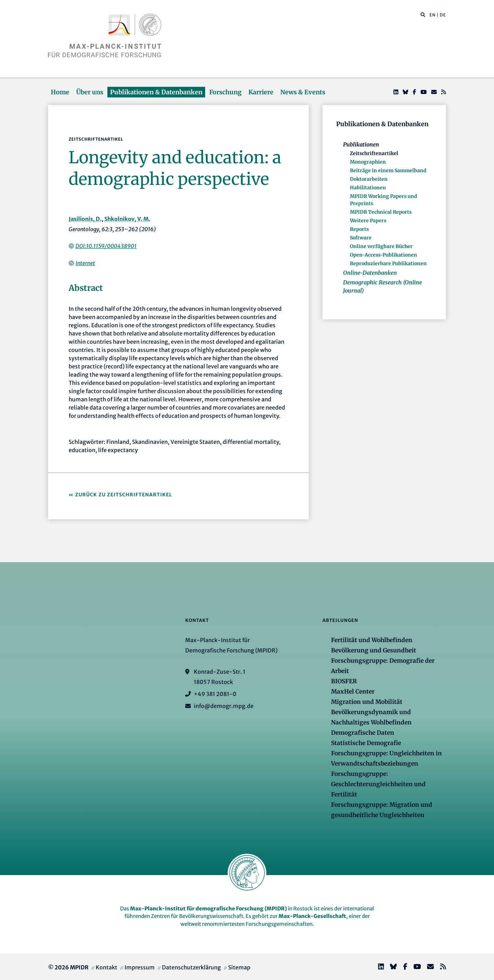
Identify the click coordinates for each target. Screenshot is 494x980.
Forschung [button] (225, 92)
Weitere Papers (368, 221)
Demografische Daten (363, 733)
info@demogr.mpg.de (224, 706)
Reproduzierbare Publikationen (388, 263)
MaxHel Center (353, 692)
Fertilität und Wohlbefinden (372, 640)
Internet (85, 263)
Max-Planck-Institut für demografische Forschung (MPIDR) (208, 908)
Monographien (368, 162)
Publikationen (361, 144)
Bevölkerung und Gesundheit (374, 650)
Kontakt (107, 967)
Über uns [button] (90, 92)
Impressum (140, 967)
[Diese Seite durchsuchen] (419, 15)
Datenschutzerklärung (191, 967)
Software (361, 238)
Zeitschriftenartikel (374, 153)
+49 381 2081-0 (215, 694)
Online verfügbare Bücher (381, 246)
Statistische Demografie (366, 743)
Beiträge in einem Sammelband (388, 170)
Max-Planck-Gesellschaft (312, 916)
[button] (423, 14)
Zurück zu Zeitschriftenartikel (124, 495)
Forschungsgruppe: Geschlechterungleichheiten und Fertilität (378, 784)
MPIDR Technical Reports (381, 212)
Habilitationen (368, 188)
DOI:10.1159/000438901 (106, 246)
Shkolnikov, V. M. (127, 219)
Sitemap (239, 967)
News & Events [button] (303, 92)
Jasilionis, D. (85, 219)
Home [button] (60, 92)
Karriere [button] (261, 92)
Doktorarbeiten (369, 179)
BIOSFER (344, 681)
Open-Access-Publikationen (384, 255)
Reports (359, 229)
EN (433, 15)
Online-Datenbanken (370, 273)
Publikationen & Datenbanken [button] (156, 92)
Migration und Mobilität (367, 702)
